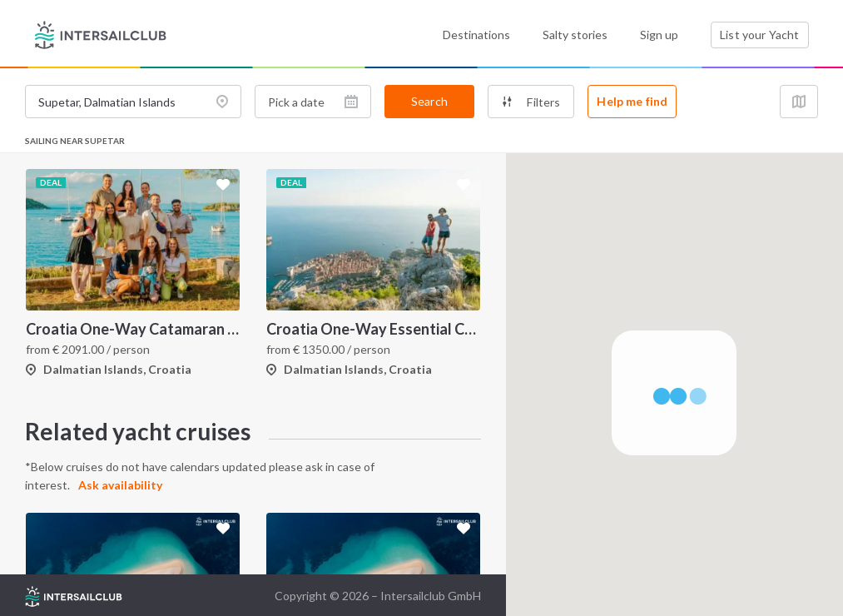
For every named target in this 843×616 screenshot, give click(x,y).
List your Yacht (759, 35)
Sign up (659, 35)
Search (429, 101)
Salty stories (575, 35)
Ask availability (120, 485)
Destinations (476, 35)
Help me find (632, 101)
